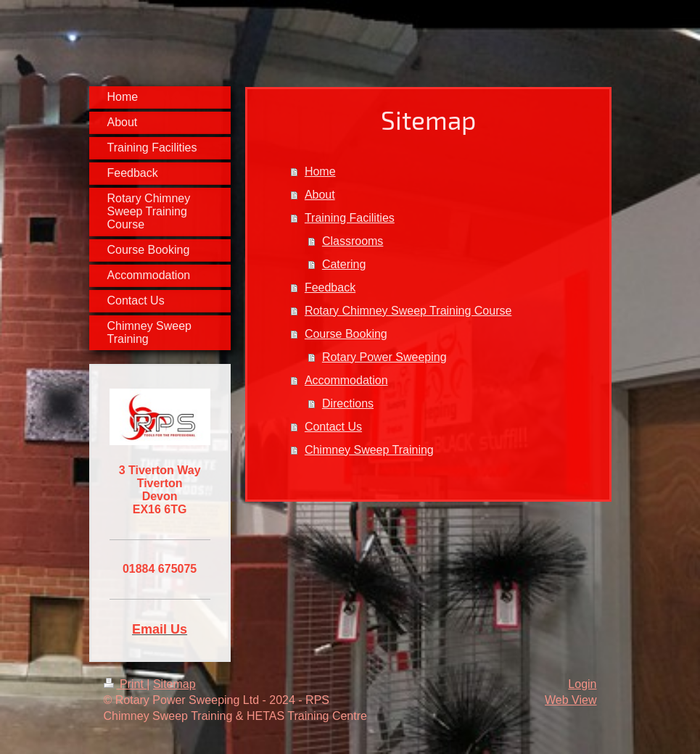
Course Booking (346, 334)
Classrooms (353, 241)
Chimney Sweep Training (369, 450)
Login (582, 684)
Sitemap (174, 684)
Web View (571, 700)
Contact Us (333, 427)
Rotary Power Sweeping (384, 357)
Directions (348, 403)
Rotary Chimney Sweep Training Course (408, 311)
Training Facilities (350, 218)
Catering (344, 264)
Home (320, 171)
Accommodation (346, 380)
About (320, 195)
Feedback (330, 287)
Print (125, 684)
